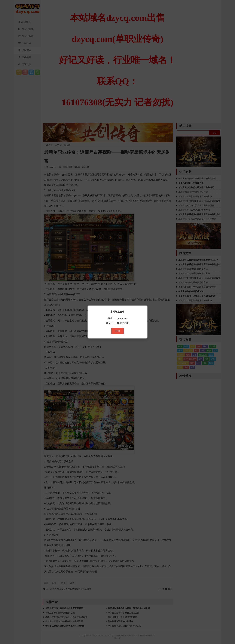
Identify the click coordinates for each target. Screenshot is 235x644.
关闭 (117, 331)
